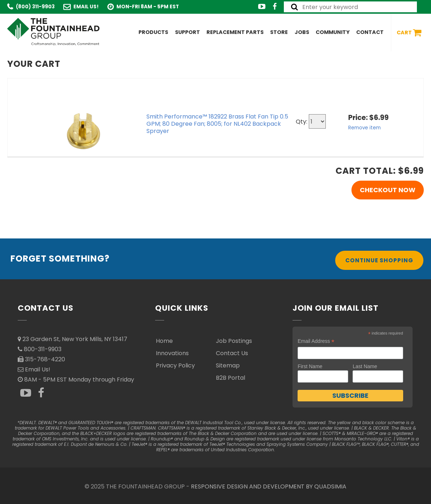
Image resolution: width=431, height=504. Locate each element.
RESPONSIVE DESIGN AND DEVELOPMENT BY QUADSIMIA (269, 486)
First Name (310, 366)
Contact (370, 32)
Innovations (172, 353)
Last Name (365, 366)
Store (279, 32)
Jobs (302, 32)
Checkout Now (388, 190)
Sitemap (228, 365)
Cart (409, 33)
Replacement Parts (235, 32)
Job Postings (234, 341)
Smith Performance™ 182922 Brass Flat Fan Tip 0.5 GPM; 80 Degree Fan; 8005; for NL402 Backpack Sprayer (217, 124)
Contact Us (232, 353)
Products (153, 32)
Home (164, 341)
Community (333, 32)
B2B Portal (231, 378)
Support (187, 32)
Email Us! (86, 7)
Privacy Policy (175, 365)
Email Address (316, 341)
